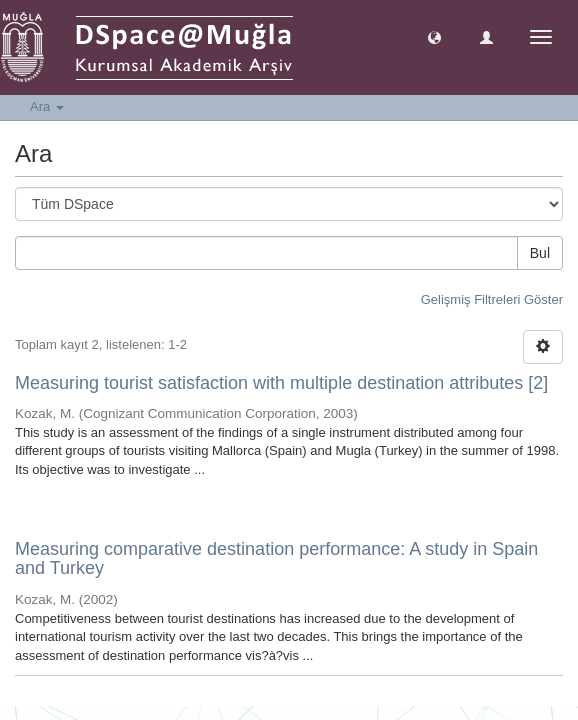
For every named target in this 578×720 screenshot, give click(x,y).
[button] (434, 36)
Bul (540, 253)
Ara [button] (47, 106)
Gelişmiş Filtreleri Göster (492, 299)
